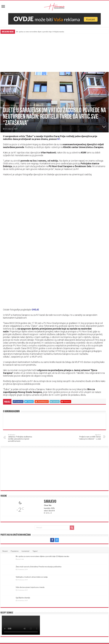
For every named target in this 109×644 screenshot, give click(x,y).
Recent (5, 551)
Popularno (15, 551)
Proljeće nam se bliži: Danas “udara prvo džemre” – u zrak (88, 437)
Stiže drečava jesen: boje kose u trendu (30, 587)
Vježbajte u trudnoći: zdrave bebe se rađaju (32, 577)
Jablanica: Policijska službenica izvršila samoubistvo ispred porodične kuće (21, 438)
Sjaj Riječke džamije (23, 598)
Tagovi (35, 551)
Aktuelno (14, 105)
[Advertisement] (54, 53)
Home (6, 105)
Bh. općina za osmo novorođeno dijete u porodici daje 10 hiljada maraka (40, 32)
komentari (26, 551)
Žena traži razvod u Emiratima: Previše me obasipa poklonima (39, 567)
